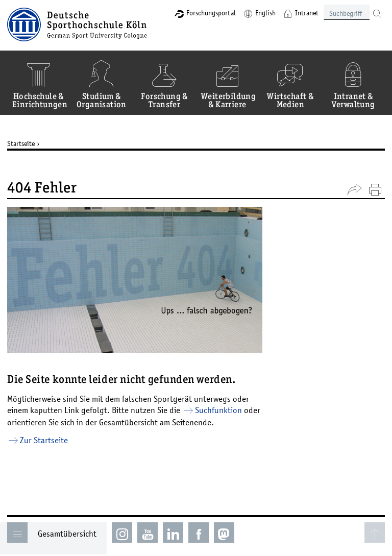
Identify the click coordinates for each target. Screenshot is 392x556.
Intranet (307, 13)
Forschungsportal (211, 13)
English (265, 13)
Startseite (21, 143)
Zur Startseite (44, 440)
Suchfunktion (218, 410)
